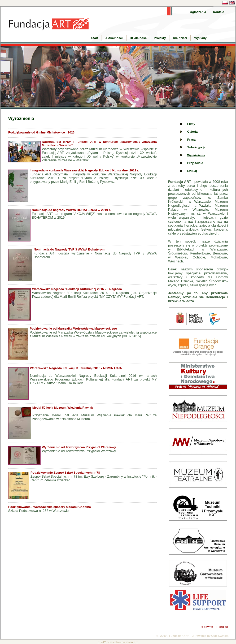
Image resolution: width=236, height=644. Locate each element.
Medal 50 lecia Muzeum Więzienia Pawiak (63, 407)
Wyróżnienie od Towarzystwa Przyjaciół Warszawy (79, 447)
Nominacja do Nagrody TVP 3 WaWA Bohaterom (69, 249)
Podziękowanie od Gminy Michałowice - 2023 (41, 132)
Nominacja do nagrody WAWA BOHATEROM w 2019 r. (71, 210)
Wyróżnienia (196, 155)
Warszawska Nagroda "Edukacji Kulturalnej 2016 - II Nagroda (77, 289)
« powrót (207, 627)
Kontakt (219, 12)
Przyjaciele (195, 163)
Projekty (160, 38)
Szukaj (192, 171)
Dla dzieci (180, 38)
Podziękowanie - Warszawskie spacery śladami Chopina (50, 507)
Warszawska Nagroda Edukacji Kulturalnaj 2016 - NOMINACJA (76, 368)
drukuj (224, 627)
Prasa (191, 140)
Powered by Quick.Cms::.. (212, 636)
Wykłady (200, 38)
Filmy (191, 124)
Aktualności (114, 38)
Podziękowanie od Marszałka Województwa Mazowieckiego (73, 328)
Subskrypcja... (198, 147)
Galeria (192, 132)
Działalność (138, 38)
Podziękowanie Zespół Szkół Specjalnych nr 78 (65, 472)
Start (95, 38)
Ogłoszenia (198, 12)
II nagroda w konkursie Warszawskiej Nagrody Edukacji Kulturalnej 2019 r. (84, 170)
